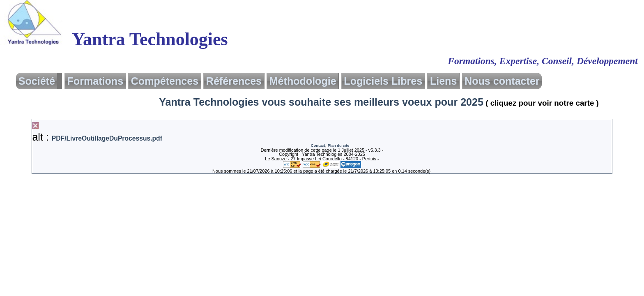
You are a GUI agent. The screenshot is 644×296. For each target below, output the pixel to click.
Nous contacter (502, 81)
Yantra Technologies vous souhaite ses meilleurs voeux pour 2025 (381, 102)
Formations (95, 81)
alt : (97, 137)
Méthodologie (303, 81)
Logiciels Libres (383, 81)
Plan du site (339, 145)
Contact (318, 145)
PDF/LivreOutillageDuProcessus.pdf (107, 138)
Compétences (165, 81)
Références (234, 81)
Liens (444, 81)
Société (37, 81)
